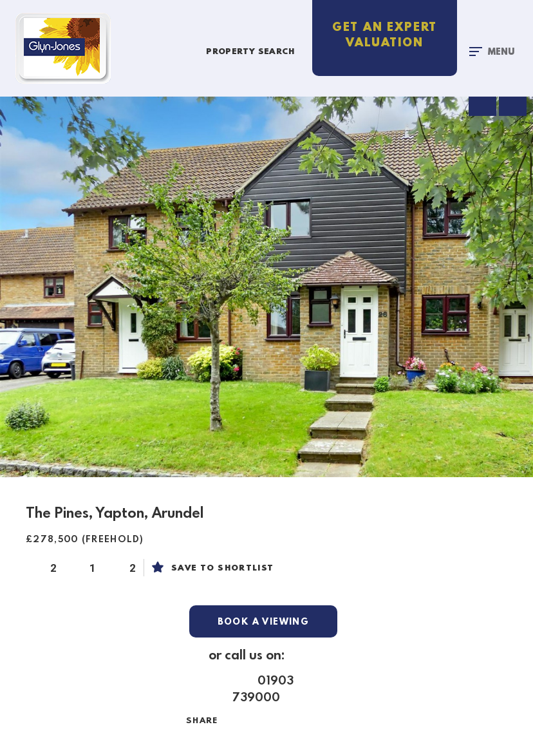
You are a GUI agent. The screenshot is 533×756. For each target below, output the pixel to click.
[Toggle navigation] (492, 51)
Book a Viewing (264, 622)
